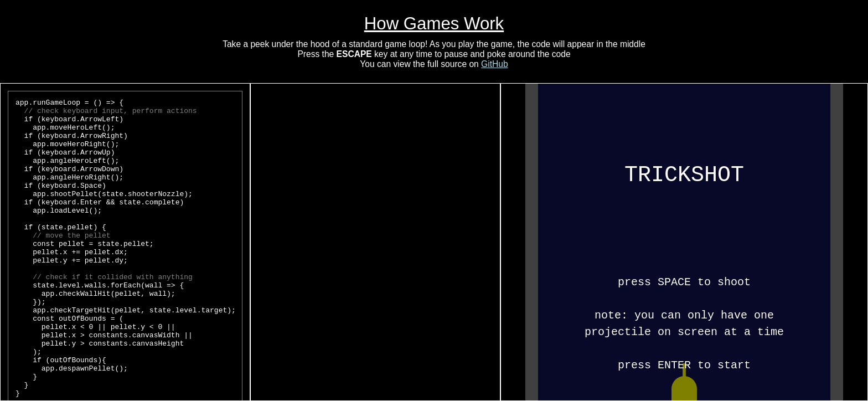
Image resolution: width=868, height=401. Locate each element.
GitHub (495, 64)
